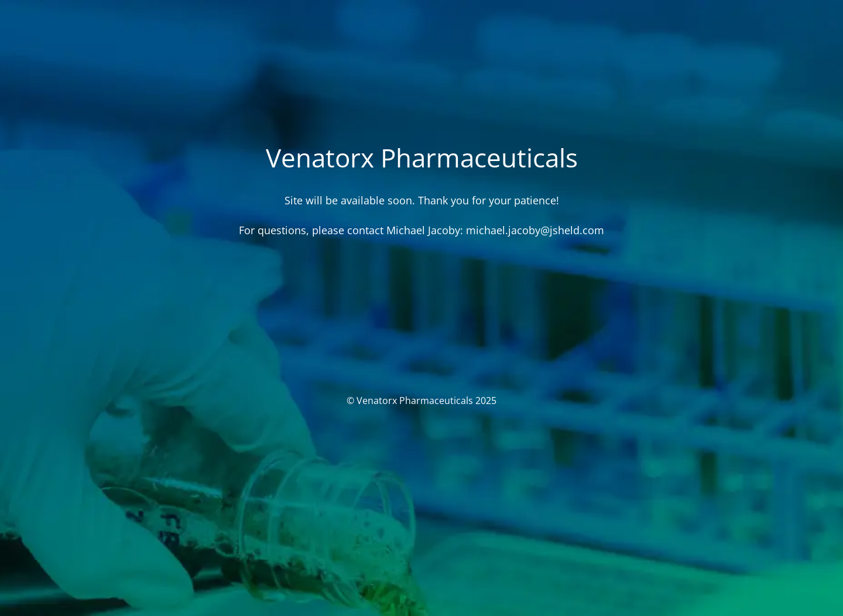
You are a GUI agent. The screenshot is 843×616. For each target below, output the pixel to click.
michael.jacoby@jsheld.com (535, 230)
